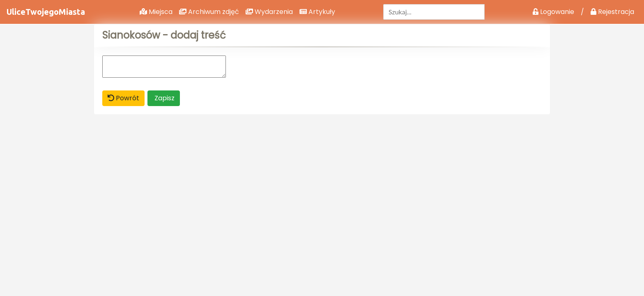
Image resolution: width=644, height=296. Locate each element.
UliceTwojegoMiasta (46, 12)
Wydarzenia (269, 12)
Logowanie (553, 12)
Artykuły (317, 12)
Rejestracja (612, 12)
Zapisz (164, 98)
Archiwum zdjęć (209, 12)
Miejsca (156, 12)
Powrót (123, 98)
